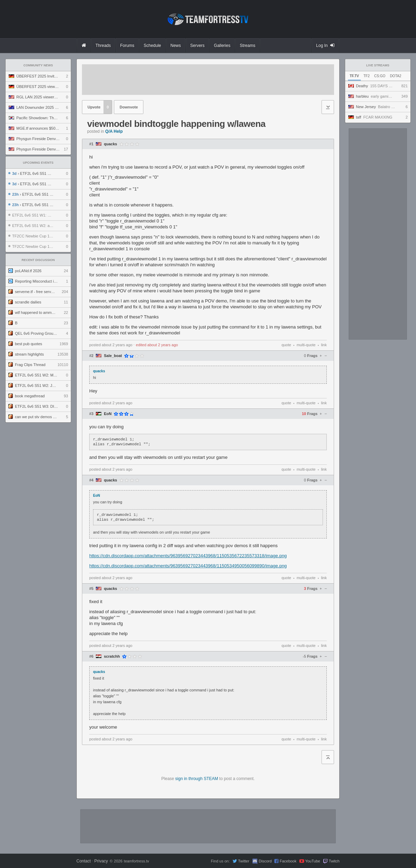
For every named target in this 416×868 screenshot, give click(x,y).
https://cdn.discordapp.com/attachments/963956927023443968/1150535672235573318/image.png (188, 556)
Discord (265, 861)
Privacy (101, 861)
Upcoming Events (38, 163)
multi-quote (306, 345)
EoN (108, 414)
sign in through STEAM (197, 779)
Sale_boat (113, 356)
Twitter (243, 861)
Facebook (288, 861)
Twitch (334, 861)
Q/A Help (114, 131)
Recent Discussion (38, 260)
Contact (84, 861)
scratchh (112, 656)
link (324, 345)
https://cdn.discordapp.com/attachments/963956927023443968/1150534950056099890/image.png (188, 566)
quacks (110, 144)
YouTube (313, 861)
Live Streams (378, 65)
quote (286, 345)
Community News (38, 65)
